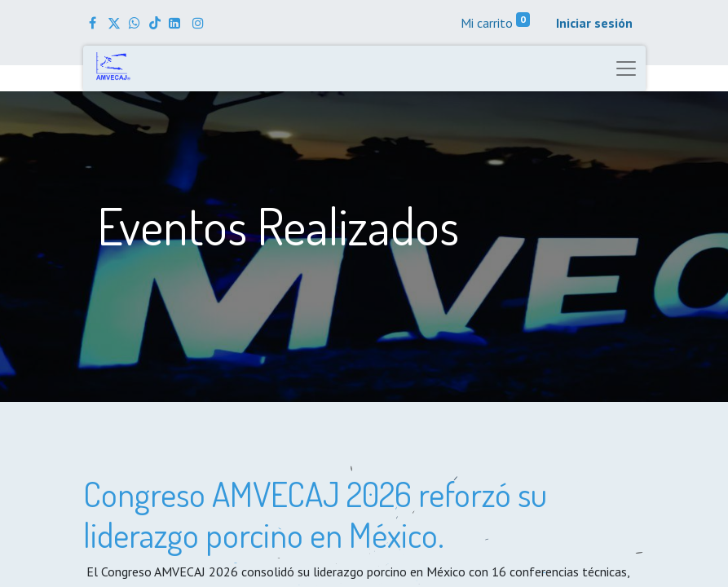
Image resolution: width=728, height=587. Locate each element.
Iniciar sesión (594, 23)
